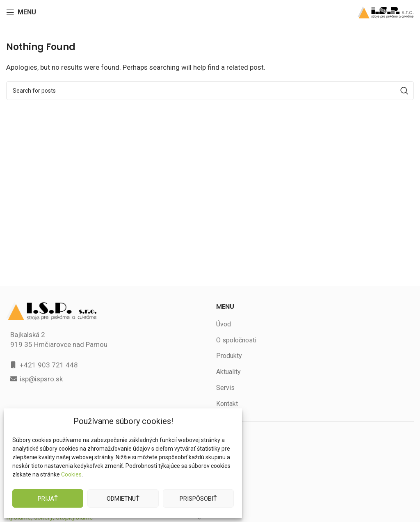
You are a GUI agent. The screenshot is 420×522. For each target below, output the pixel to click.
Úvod (224, 324)
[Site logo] (386, 12)
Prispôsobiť (198, 498)
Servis (225, 388)
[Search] (210, 91)
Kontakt (227, 404)
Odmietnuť (123, 498)
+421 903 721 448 (48, 365)
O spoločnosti (236, 340)
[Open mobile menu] (22, 12)
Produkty (229, 356)
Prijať (48, 498)
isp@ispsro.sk (42, 379)
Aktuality (228, 372)
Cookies (71, 474)
